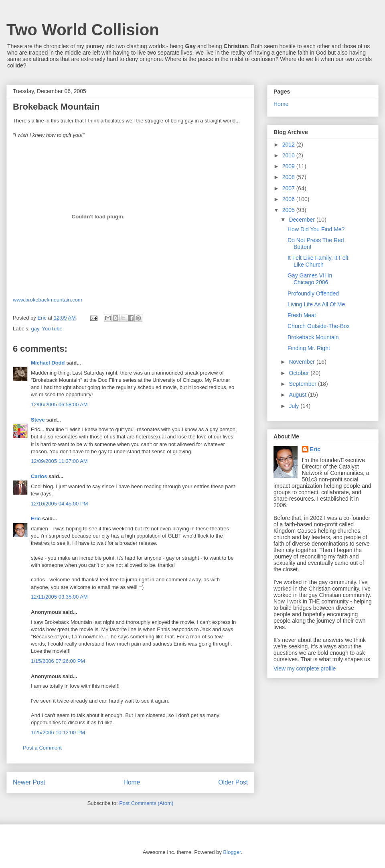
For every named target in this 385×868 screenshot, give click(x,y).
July (295, 406)
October (300, 373)
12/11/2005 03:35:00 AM (59, 597)
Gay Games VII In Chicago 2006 (310, 279)
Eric (36, 519)
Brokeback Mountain (313, 337)
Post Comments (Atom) (146, 803)
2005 (289, 210)
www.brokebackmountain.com (48, 300)
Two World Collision (83, 30)
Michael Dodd (48, 363)
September (303, 384)
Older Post (233, 782)
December (302, 220)
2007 (289, 188)
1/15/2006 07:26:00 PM (58, 661)
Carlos (39, 476)
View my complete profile (305, 668)
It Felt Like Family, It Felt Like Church (318, 261)
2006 (289, 199)
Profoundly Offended (313, 293)
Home (132, 782)
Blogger (232, 852)
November (302, 362)
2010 (289, 155)
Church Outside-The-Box (319, 326)
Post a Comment (42, 748)
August (298, 395)
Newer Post (29, 782)
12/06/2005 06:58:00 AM (59, 404)
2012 (289, 145)
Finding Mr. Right (309, 348)
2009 (289, 166)
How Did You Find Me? (316, 229)
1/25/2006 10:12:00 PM (58, 733)
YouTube (52, 329)
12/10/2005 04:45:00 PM (59, 504)
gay (35, 329)
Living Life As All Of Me (316, 304)
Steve (38, 420)
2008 (289, 177)
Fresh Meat (302, 315)
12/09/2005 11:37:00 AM (59, 461)
